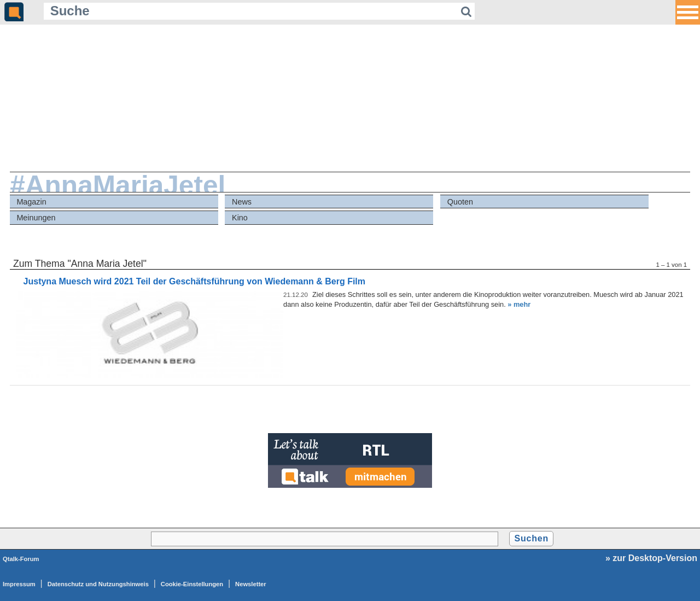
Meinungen (36, 218)
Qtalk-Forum (21, 559)
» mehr (519, 304)
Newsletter (251, 584)
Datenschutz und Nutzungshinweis (98, 584)
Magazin (31, 202)
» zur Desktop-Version (651, 558)
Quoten (460, 202)
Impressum (19, 584)
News (242, 202)
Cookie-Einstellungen (192, 584)
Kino (240, 218)
